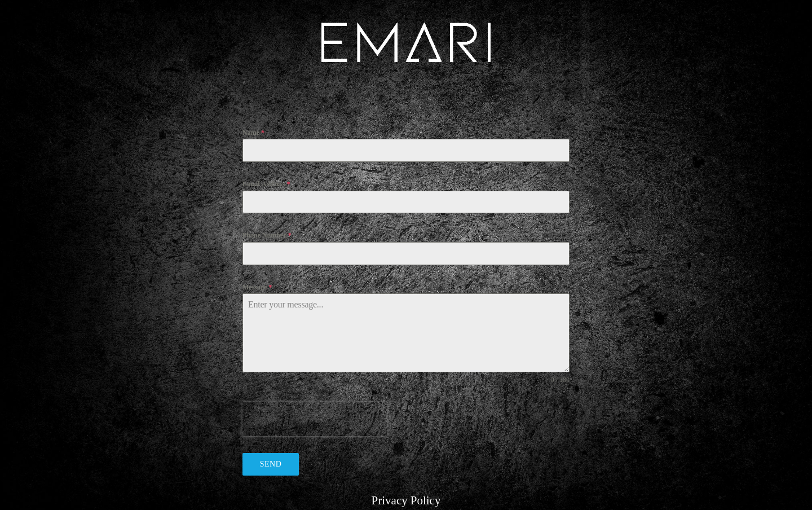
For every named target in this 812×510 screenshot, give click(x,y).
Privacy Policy (406, 501)
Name (253, 133)
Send (271, 464)
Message (257, 287)
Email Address (266, 184)
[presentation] (315, 419)
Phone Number (267, 236)
